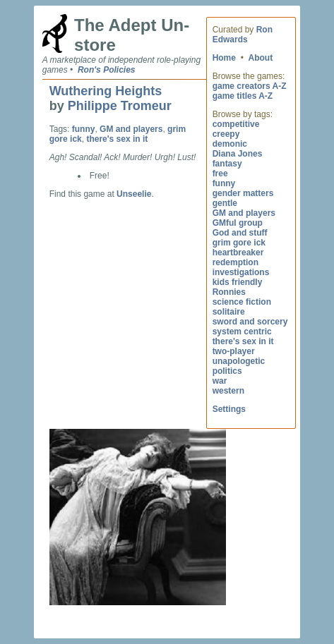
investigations (241, 272)
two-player (234, 351)
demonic (230, 144)
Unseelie (134, 194)
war (220, 381)
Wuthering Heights (106, 91)
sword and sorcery (250, 322)
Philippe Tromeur (120, 106)
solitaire (229, 312)
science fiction (242, 302)
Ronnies (229, 292)
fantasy (227, 164)
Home (224, 58)
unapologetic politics (239, 366)
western (228, 391)
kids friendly (238, 282)
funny (224, 183)
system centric (242, 332)
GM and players (244, 213)
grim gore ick (239, 243)
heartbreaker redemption (238, 257)
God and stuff (240, 233)
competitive (236, 124)
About (261, 58)
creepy (226, 134)
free (220, 174)
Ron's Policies (107, 70)
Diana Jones (238, 154)
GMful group (238, 223)
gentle (225, 203)
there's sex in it (243, 341)
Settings (229, 409)
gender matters (243, 193)
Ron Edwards (243, 35)
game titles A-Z (243, 96)
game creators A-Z (250, 86)
